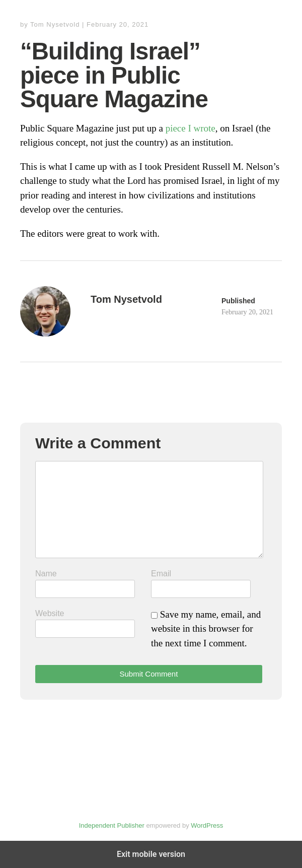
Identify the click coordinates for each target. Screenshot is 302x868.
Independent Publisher (112, 825)
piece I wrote (191, 128)
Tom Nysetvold (55, 24)
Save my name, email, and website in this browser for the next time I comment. (206, 629)
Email (161, 574)
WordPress (207, 825)
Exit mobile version (151, 854)
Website (50, 613)
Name (46, 574)
